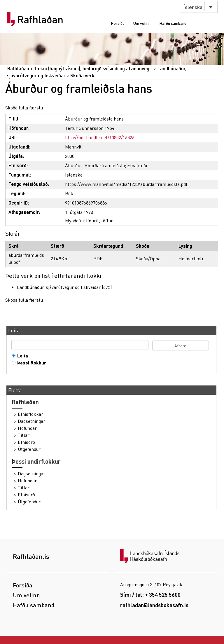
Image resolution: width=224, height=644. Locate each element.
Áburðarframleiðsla (105, 165)
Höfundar (27, 428)
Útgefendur (29, 449)
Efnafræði (137, 165)
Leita (21, 356)
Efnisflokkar (30, 414)
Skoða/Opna (148, 258)
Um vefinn (142, 23)
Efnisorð (26, 442)
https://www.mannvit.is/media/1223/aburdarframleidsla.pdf (126, 184)
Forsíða (118, 23)
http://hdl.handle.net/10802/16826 (100, 137)
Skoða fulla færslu (24, 108)
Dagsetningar (32, 421)
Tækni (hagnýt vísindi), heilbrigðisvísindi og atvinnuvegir (93, 68)
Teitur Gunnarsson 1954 (90, 128)
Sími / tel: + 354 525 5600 (150, 595)
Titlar (24, 435)
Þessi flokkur (30, 363)
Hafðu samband (173, 23)
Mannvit (73, 147)
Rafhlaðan (40, 20)
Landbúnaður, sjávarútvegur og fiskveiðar (59, 287)
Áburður (74, 165)
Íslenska (193, 7)
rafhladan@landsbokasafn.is (154, 605)
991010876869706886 (86, 203)
